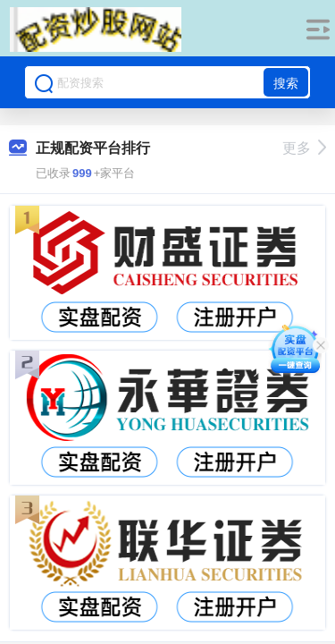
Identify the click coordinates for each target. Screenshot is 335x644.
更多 (304, 148)
